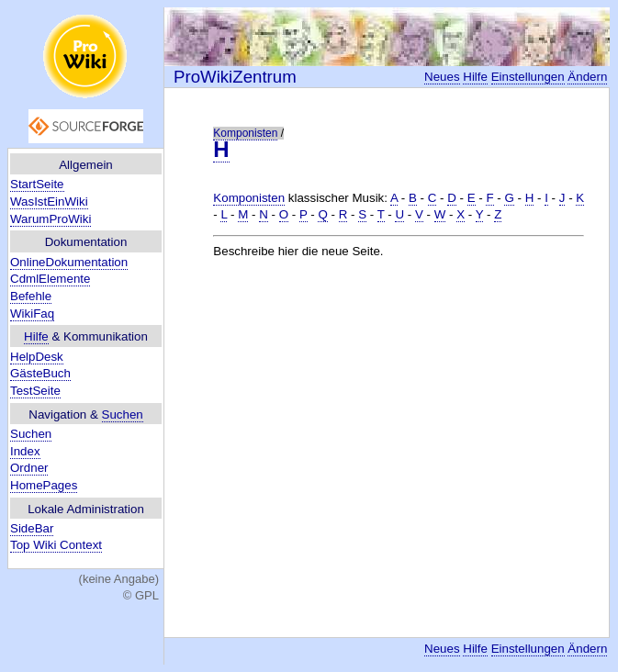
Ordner (29, 468)
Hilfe (36, 336)
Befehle (31, 296)
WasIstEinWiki (49, 202)
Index (25, 451)
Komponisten (245, 133)
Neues (442, 77)
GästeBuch (40, 373)
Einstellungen (528, 77)
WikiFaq (32, 314)
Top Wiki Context (56, 545)
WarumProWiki (51, 219)
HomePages (44, 485)
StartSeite (37, 184)
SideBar (32, 528)
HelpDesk (37, 357)
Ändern (587, 77)
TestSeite (35, 391)
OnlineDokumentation (69, 262)
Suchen (123, 414)
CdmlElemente (50, 279)
